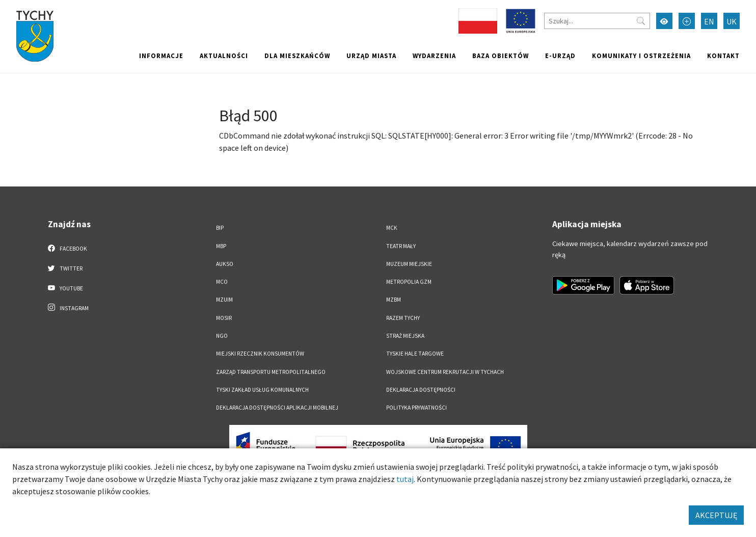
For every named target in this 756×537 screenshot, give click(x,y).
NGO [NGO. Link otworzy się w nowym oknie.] (222, 336)
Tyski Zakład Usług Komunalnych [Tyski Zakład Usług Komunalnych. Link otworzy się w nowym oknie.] (262, 390)
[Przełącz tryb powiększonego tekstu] (687, 21)
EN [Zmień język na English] (709, 21)
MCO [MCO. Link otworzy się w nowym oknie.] (222, 282)
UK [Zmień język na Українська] (732, 21)
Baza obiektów (501, 56)
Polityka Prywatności (416, 408)
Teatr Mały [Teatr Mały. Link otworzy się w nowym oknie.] (401, 246)
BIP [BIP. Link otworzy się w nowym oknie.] (220, 228)
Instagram (68, 308)
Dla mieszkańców (297, 56)
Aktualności (224, 56)
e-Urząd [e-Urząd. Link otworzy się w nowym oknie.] (560, 56)
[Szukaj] (597, 21)
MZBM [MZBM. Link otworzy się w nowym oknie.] (394, 300)
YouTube (65, 288)
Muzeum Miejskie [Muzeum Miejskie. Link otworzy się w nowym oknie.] (409, 264)
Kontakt (723, 56)
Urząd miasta (371, 56)
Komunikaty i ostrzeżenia (641, 56)
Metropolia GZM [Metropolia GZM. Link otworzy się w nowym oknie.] (409, 282)
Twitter (65, 268)
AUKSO (225, 264)
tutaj (405, 479)
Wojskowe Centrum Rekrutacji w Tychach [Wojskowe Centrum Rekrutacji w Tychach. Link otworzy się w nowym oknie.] (445, 372)
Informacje (161, 56)
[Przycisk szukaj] (641, 21)
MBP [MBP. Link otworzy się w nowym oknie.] (221, 246)
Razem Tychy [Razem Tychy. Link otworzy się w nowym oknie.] (403, 318)
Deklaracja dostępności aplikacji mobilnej (277, 408)
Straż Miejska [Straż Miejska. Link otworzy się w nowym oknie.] (405, 336)
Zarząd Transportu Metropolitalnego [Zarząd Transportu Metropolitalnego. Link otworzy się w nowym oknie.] (271, 372)
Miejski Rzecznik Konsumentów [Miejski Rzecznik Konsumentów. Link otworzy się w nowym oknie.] (260, 354)
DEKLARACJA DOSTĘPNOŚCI (421, 390)
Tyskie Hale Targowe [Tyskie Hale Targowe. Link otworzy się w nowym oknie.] (415, 354)
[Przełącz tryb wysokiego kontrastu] (664, 21)
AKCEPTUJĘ (716, 515)
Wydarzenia (434, 56)
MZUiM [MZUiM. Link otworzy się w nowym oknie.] (224, 300)
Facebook (67, 248)
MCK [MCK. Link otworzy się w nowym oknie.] (392, 228)
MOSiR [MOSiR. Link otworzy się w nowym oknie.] (224, 318)
